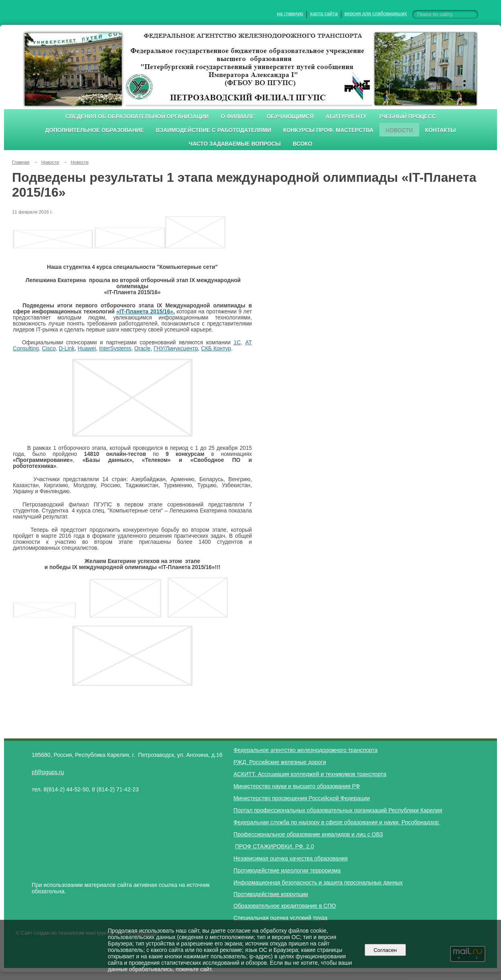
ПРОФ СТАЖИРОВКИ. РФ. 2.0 (275, 846)
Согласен (385, 950)
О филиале (237, 117)
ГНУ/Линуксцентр (176, 349)
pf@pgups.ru (48, 772)
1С (237, 343)
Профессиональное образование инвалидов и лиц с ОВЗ (308, 834)
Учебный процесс (407, 117)
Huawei (87, 349)
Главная (21, 162)
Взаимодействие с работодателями (214, 130)
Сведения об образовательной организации (137, 117)
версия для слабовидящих (376, 14)
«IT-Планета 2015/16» (145, 312)
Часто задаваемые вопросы (235, 144)
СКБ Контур (216, 349)
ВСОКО (303, 144)
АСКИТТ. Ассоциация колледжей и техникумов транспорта (310, 774)
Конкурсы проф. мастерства (328, 130)
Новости (399, 130)
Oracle (142, 349)
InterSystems (115, 349)
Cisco (49, 349)
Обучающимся (290, 117)
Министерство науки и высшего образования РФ (297, 786)
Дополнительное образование (94, 130)
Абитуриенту (346, 117)
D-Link (67, 349)
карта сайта (324, 14)
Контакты (441, 130)
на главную (290, 14)
